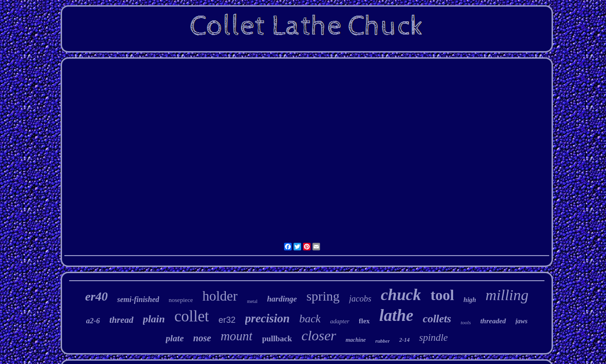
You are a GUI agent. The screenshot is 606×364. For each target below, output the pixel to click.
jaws (522, 321)
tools (466, 322)
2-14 (404, 340)
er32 (227, 320)
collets (437, 319)
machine (356, 340)
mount (237, 336)
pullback (277, 339)
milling (507, 295)
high (470, 300)
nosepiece (181, 300)
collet (192, 316)
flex (364, 321)
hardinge (282, 299)
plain (154, 319)
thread (121, 320)
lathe (396, 315)
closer (319, 335)
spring (323, 296)
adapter (339, 321)
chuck (401, 295)
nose (202, 338)
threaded (493, 321)
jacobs (360, 299)
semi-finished (138, 299)
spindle (433, 337)
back (310, 319)
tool (442, 295)
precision (267, 318)
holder (220, 296)
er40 (97, 297)
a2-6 (93, 321)
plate (175, 338)
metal (252, 301)
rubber (383, 341)
